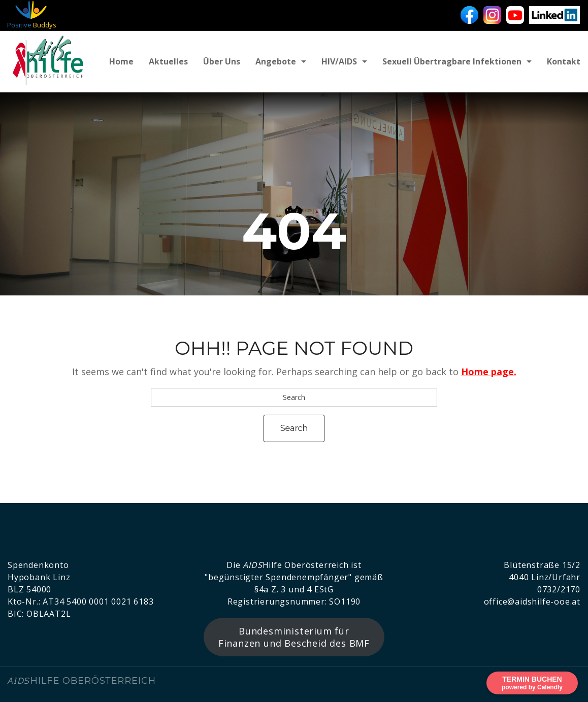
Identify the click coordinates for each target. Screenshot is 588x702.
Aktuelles (168, 61)
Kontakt (564, 61)
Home (121, 61)
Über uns (222, 61)
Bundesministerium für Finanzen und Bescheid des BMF (294, 637)
